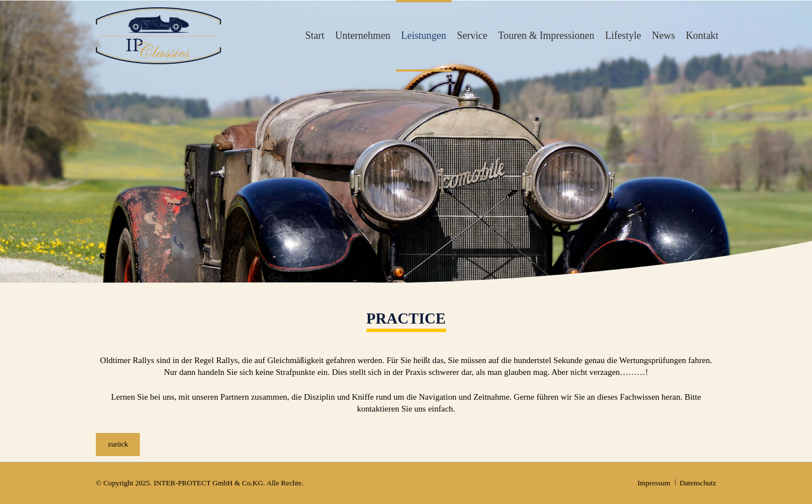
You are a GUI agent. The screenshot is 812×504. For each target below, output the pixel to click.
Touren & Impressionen (546, 36)
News (663, 36)
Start (315, 36)
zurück (118, 444)
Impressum (654, 483)
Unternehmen (363, 36)
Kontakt (702, 36)
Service (472, 36)
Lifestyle (623, 36)
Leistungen (423, 36)
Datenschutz (698, 483)
